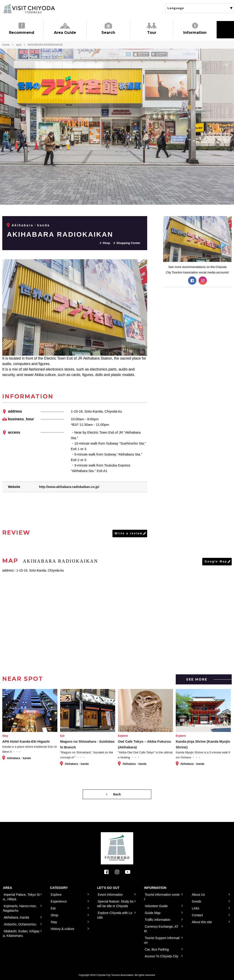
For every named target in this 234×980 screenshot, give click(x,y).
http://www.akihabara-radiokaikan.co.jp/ (69, 487)
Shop (106, 243)
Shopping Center (128, 243)
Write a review (129, 533)
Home (6, 45)
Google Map (216, 562)
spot (19, 45)
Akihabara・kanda (31, 225)
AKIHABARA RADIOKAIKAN (60, 234)
